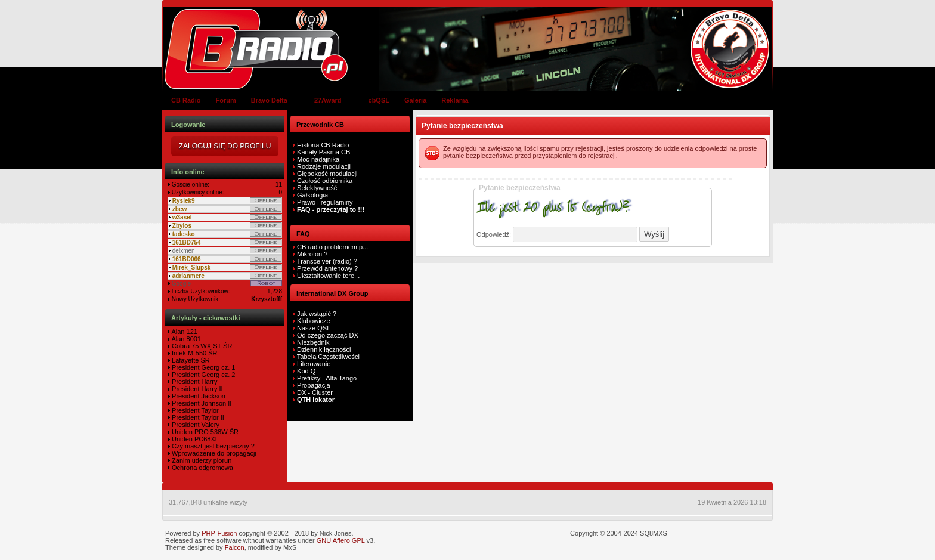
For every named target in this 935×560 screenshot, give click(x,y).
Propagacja (314, 385)
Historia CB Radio (323, 145)
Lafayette (184, 360)
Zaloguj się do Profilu (225, 146)
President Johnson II (201, 403)
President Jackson (198, 396)
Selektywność (317, 188)
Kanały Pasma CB (323, 152)
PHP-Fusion (219, 533)
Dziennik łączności (324, 349)
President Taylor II (197, 417)
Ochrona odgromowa (202, 468)
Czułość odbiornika (325, 181)
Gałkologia (312, 195)
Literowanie (314, 364)
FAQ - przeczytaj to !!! (330, 209)
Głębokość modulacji (327, 174)
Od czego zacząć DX (328, 335)
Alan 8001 (185, 339)
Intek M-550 (188, 353)
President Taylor (194, 410)
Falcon (235, 547)
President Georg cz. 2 (202, 375)
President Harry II (196, 389)
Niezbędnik (313, 342)
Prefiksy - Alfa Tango (327, 378)
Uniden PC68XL (194, 439)
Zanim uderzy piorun (201, 460)
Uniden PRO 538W (199, 432)
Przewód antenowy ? (326, 268)
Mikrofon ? (311, 254)
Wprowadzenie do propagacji (213, 453)
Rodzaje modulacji (324, 166)
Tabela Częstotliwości (328, 357)
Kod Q (306, 371)
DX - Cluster (315, 392)
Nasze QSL (314, 328)
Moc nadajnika (318, 159)
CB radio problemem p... (332, 247)
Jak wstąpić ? (317, 314)
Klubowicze (314, 321)
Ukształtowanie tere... (327, 276)
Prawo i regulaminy (324, 202)
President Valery (195, 425)
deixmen (184, 251)
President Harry (193, 382)
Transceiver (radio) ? (326, 261)
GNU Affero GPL (341, 540)
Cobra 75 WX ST (196, 346)
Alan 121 (184, 332)
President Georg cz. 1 (202, 367)
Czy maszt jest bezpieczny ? (212, 446)
